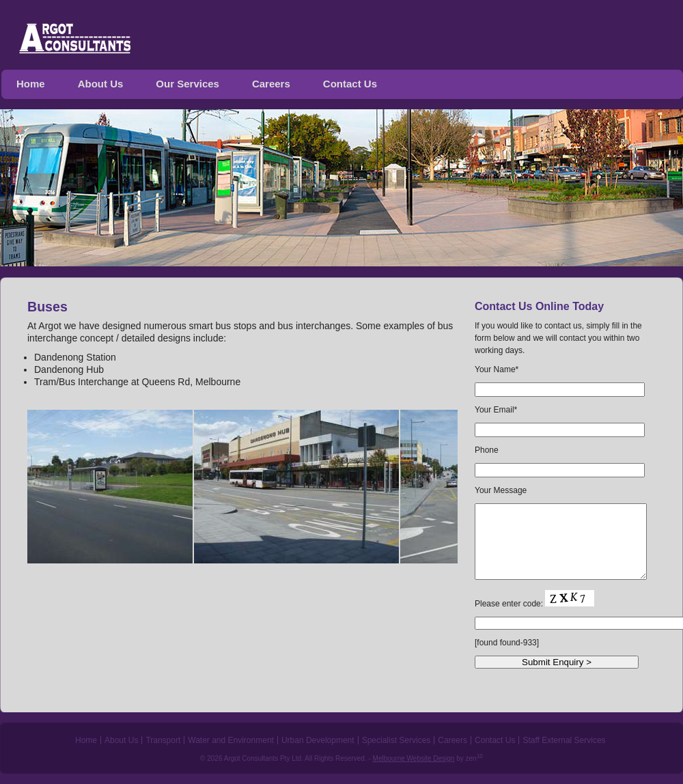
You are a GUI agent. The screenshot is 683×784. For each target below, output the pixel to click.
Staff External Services (564, 740)
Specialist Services (396, 740)
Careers (271, 84)
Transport (163, 740)
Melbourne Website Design (414, 758)
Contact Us (350, 84)
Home (31, 84)
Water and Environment (231, 740)
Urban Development (318, 740)
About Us (101, 84)
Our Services (187, 84)
